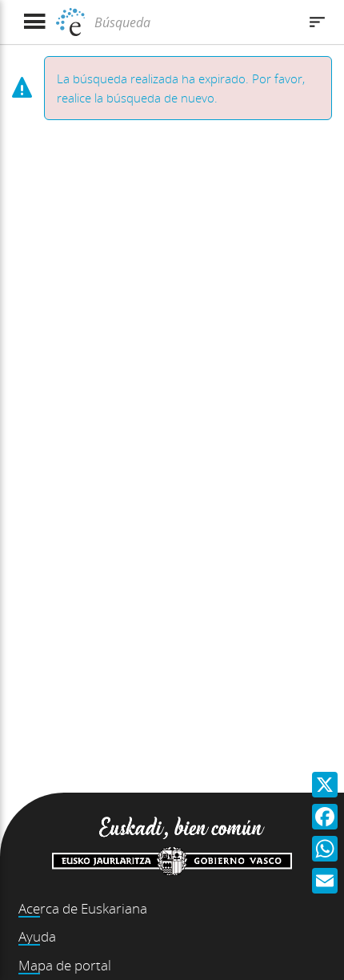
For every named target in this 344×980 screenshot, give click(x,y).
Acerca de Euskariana (83, 908)
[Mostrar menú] (34, 22)
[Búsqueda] (194, 22)
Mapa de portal (65, 965)
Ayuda (37, 936)
